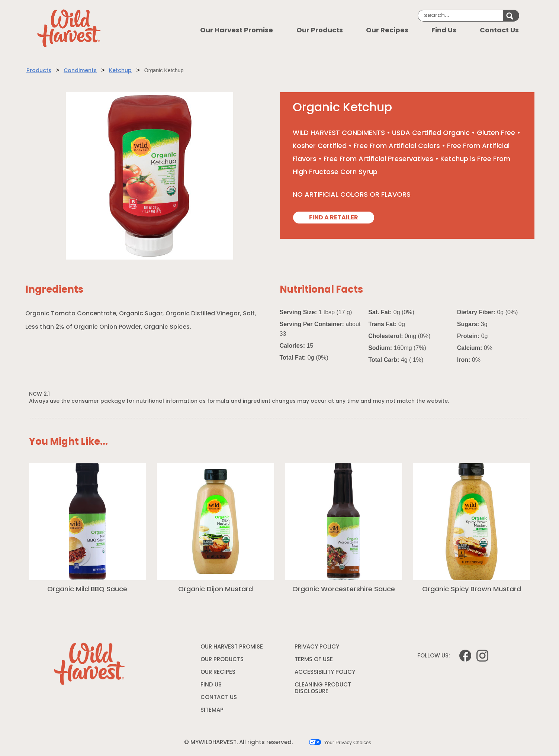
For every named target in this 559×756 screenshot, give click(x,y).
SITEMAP (212, 710)
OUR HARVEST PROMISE (232, 647)
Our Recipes (387, 31)
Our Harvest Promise (237, 31)
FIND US (211, 685)
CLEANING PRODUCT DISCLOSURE (323, 690)
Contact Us (499, 31)
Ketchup (120, 71)
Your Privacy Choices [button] (340, 742)
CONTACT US (219, 698)
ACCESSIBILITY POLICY (326, 674)
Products (39, 71)
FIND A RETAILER (334, 218)
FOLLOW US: (434, 656)
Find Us (444, 31)
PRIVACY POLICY (318, 649)
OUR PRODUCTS (222, 660)
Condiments (80, 71)
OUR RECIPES (218, 673)
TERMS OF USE (315, 661)
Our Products (320, 31)
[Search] (460, 16)
